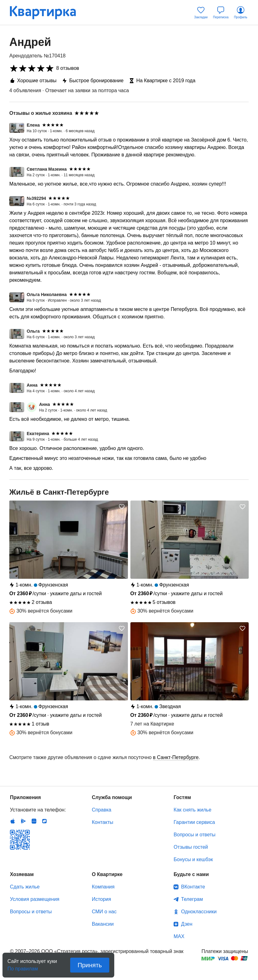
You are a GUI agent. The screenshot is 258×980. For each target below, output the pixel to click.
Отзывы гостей (191, 847)
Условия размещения (35, 899)
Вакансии (103, 924)
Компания (103, 887)
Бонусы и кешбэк (193, 859)
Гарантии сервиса (194, 822)
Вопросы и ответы (195, 835)
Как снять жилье (192, 810)
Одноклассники (199, 912)
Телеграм (192, 899)
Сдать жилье (25, 887)
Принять (90, 965)
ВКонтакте (193, 887)
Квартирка (47, 12)
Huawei (34, 821)
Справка (102, 810)
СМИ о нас (104, 912)
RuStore (44, 821)
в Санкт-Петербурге (176, 757)
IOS (13, 821)
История (102, 899)
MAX (179, 936)
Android (23, 821)
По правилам (23, 967)
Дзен (187, 924)
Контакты (103, 822)
